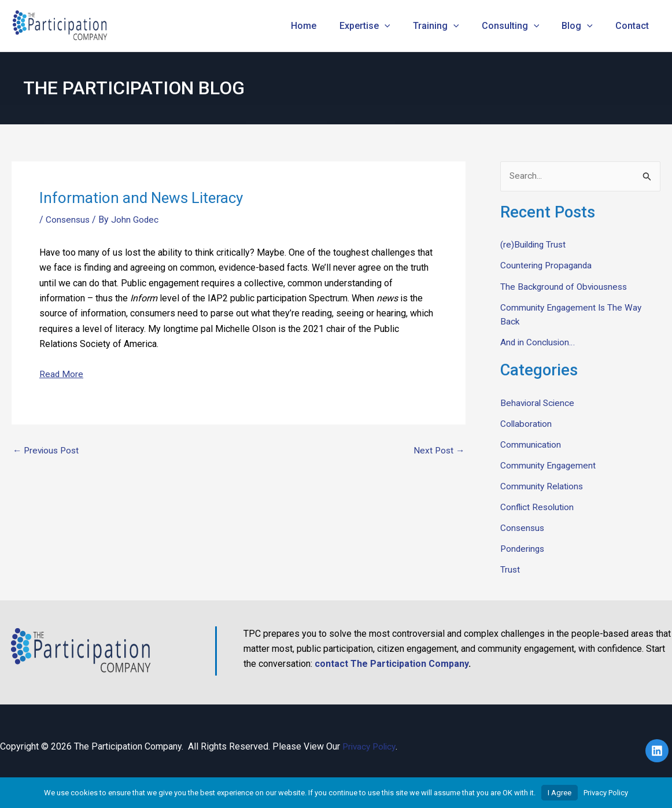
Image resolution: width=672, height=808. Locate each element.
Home (327, 26)
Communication (531, 444)
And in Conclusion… (539, 342)
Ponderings (524, 549)
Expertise (384, 26)
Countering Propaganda (547, 266)
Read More (62, 374)
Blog (584, 26)
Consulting (521, 26)
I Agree (560, 793)
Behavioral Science (539, 403)
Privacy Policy (371, 746)
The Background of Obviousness (566, 287)
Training (451, 26)
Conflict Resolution (538, 507)
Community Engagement (549, 465)
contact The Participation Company (392, 664)
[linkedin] (659, 750)
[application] (404, 26)
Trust (510, 569)
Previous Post (48, 451)
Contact (634, 26)
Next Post (438, 451)
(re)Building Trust (535, 245)
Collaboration (527, 424)
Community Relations (543, 486)
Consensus (69, 219)
